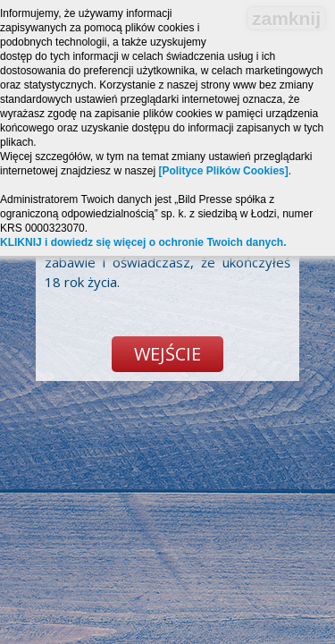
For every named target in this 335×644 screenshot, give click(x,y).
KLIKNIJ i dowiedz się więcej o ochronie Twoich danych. (143, 242)
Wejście (167, 354)
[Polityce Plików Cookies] (223, 171)
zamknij (286, 18)
